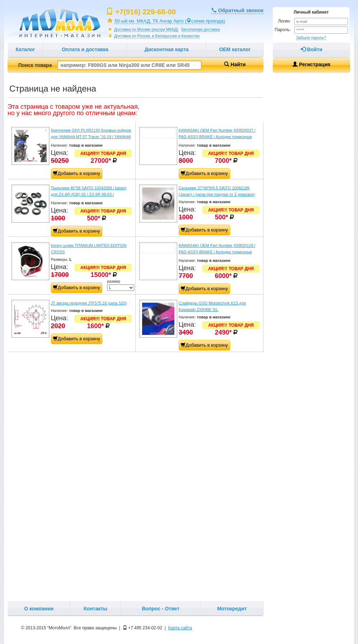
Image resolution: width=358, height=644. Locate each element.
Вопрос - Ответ (161, 609)
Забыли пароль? (311, 38)
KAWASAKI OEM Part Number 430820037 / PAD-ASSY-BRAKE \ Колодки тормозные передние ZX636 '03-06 (217, 137)
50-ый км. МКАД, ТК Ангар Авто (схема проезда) (170, 21)
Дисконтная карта (167, 49)
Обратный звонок (238, 10)
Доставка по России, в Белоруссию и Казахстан (157, 36)
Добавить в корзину (77, 173)
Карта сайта (180, 628)
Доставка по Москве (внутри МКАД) (146, 29)
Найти (235, 64)
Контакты (96, 609)
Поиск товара (110, 65)
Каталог (25, 49)
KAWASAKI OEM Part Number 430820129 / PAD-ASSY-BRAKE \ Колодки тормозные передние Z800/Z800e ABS (217, 252)
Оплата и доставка (85, 49)
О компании (39, 609)
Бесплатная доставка (201, 29)
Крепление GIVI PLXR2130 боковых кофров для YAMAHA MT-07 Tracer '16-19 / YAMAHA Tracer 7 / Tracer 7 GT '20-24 (91, 137)
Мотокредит (232, 609)
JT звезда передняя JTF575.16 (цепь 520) (89, 303)
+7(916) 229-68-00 (146, 12)
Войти (312, 49)
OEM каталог (235, 49)
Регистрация (311, 64)
